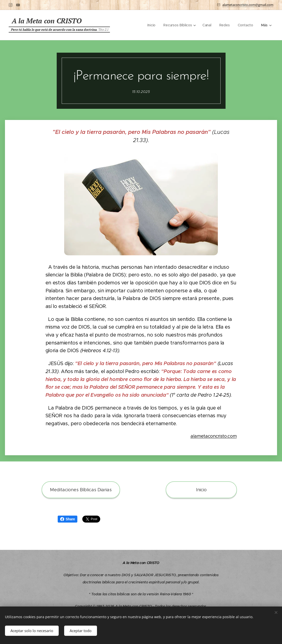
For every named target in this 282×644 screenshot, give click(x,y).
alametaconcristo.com (214, 436)
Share (68, 519)
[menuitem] (151, 25)
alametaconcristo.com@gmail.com (248, 5)
